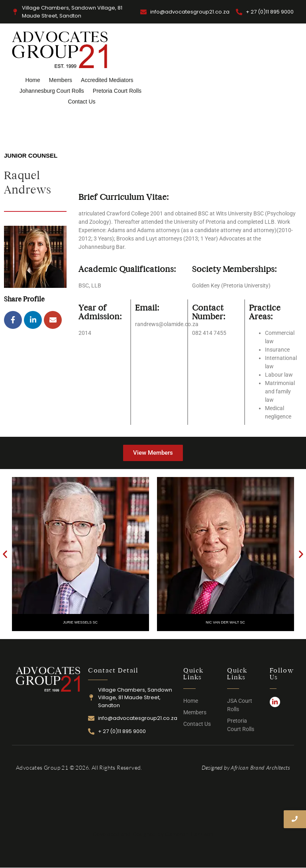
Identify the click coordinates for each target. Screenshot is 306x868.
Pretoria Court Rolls (117, 91)
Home (32, 80)
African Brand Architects (260, 768)
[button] (5, 554)
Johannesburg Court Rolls (52, 91)
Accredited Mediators (107, 80)
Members (61, 80)
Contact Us (81, 102)
